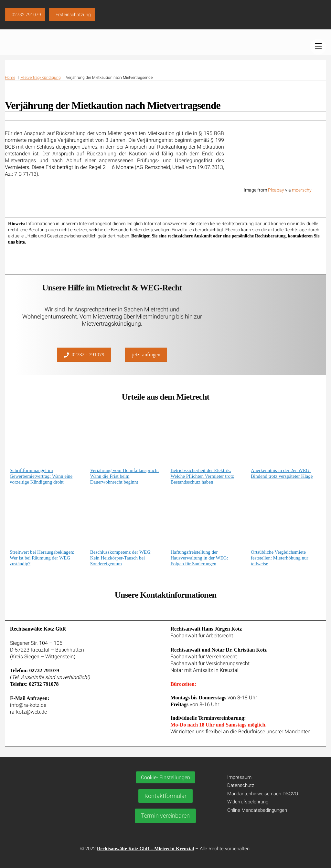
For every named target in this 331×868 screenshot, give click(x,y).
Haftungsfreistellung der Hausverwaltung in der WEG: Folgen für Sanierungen (199, 558)
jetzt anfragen (146, 355)
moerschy (302, 190)
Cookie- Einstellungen (165, 777)
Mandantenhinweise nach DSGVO (263, 794)
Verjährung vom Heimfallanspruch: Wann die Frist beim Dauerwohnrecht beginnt (124, 476)
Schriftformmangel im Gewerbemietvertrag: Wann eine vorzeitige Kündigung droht (41, 476)
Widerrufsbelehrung (248, 802)
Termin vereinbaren (165, 816)
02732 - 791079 (84, 355)
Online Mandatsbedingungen (257, 810)
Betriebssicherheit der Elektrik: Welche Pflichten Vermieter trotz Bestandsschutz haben (202, 476)
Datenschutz (241, 785)
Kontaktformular (165, 796)
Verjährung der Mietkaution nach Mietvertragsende (113, 105)
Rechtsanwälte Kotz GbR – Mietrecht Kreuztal (146, 849)
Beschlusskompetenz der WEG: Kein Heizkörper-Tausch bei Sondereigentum (121, 558)
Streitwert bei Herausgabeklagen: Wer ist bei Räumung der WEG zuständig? (42, 558)
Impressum (239, 777)
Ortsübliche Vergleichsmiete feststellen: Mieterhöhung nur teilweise (279, 558)
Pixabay (276, 190)
